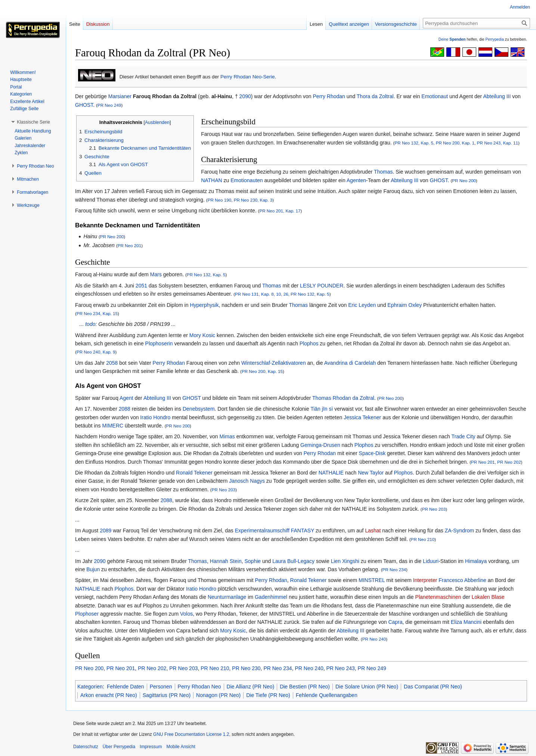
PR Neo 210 (423, 539)
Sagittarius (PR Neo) (167, 695)
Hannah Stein (226, 561)
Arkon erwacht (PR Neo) (109, 695)
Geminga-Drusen (320, 445)
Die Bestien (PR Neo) (305, 687)
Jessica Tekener (362, 417)
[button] (33, 122)
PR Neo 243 (341, 668)
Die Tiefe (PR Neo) (268, 695)
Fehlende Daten (126, 687)
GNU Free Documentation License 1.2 (191, 734)
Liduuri (431, 561)
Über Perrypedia (119, 747)
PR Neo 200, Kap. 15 (262, 371)
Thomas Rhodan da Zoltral (343, 398)
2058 (112, 363)
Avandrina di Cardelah (350, 363)
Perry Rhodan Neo (199, 687)
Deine (452, 39)
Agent (126, 398)
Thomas (383, 172)
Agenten (356, 180)
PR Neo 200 (464, 181)
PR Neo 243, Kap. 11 (498, 143)
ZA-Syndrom (460, 531)
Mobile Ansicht (181, 747)
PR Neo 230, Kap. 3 (253, 200)
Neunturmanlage (227, 597)
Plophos (309, 343)
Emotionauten (247, 180)
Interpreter (425, 580)
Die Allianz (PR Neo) (251, 687)
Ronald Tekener (194, 473)
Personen (161, 687)
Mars (156, 274)
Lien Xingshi (345, 561)
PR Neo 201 (130, 245)
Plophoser (87, 614)
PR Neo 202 (509, 462)
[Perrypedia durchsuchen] (476, 23)
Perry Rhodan (329, 96)
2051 (141, 286)
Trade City (464, 436)
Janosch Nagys (247, 481)
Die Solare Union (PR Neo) (367, 687)
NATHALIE (331, 473)
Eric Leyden (362, 305)
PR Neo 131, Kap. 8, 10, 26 (262, 294)
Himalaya (476, 561)
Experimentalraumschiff (262, 531)
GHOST (84, 105)
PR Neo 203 (224, 490)
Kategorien (90, 687)
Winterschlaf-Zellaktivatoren (274, 363)
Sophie (252, 561)
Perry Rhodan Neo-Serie (248, 77)
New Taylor (371, 473)
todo (90, 324)
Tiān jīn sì (322, 409)
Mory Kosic (202, 335)
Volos (186, 614)
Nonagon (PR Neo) (218, 695)
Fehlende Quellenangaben (327, 695)
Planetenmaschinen (438, 597)
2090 (245, 96)
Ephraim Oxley (405, 305)
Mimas (227, 436)
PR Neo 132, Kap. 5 (414, 143)
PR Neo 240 (374, 639)
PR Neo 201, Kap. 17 (280, 211)
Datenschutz (86, 747)
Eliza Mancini (466, 622)
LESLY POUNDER (322, 286)
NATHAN (212, 180)
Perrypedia (495, 39)
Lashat (373, 531)
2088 (125, 409)
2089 (106, 531)
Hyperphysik (204, 305)
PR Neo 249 (109, 105)
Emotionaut (435, 96)
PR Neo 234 (394, 570)
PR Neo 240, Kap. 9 (96, 352)
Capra (395, 622)
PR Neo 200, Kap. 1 (455, 143)
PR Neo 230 (246, 668)
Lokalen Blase (488, 597)
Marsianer (120, 96)
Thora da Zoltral (375, 96)
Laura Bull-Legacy (293, 561)
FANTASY (303, 531)
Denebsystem (199, 409)
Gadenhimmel (271, 597)
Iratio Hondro (155, 417)
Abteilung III (497, 96)
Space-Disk (372, 453)
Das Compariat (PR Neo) (433, 687)
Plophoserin (159, 343)
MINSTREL (372, 580)
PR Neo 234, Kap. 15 (97, 313)
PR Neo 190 (220, 200)
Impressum (151, 747)
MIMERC (113, 426)
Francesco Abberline (462, 580)
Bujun (93, 569)
